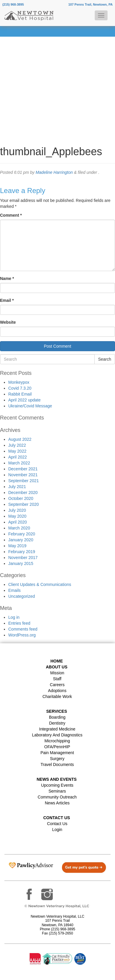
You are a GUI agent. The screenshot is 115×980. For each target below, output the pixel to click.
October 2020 (21, 498)
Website (8, 322)
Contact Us (57, 824)
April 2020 (18, 522)
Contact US (57, 818)
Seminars (57, 791)
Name (7, 278)
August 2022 (20, 439)
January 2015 (21, 563)
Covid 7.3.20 (20, 388)
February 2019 (22, 552)
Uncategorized (22, 596)
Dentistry (57, 723)
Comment (11, 215)
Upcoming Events (57, 785)
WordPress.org (22, 635)
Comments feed (23, 629)
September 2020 (24, 504)
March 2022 (19, 463)
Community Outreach (57, 797)
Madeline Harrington (54, 172)
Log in (14, 617)
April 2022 (18, 457)
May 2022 (17, 451)
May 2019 (17, 546)
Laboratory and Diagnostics (57, 735)
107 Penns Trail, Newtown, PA (91, 4)
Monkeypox (19, 382)
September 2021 (24, 481)
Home (57, 661)
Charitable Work (57, 696)
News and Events (57, 779)
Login (57, 830)
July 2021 (17, 487)
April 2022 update (24, 400)
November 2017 (23, 558)
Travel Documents (57, 764)
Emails (14, 590)
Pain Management (57, 753)
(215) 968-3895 (13, 4)
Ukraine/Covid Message (30, 406)
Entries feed (19, 623)
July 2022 (17, 445)
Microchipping (57, 741)
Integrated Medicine (57, 729)
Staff (57, 679)
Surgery (57, 759)
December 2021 (23, 469)
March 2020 (19, 528)
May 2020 (17, 516)
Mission (57, 673)
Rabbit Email (20, 394)
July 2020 (17, 510)
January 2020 (21, 540)
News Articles (57, 803)
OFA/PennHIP (57, 747)
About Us (56, 667)
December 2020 (23, 493)
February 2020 (22, 534)
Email (7, 300)
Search (105, 359)
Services (57, 711)
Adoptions (57, 691)
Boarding (57, 717)
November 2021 (23, 475)
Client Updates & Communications (40, 584)
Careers (57, 685)
